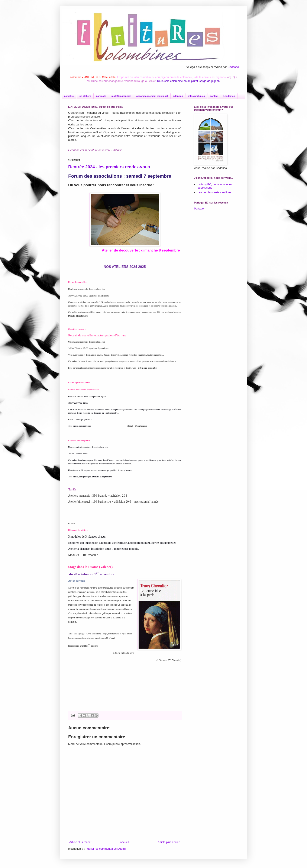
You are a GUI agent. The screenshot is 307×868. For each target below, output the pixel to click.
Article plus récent (80, 842)
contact (214, 96)
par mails (101, 96)
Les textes (229, 96)
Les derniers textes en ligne (214, 192)
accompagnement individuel (152, 96)
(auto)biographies (121, 96)
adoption (178, 96)
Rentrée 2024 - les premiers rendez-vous (109, 167)
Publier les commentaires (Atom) (106, 849)
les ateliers (85, 96)
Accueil (125, 842)
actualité (69, 96)
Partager (199, 209)
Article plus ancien (169, 842)
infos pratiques (196, 96)
